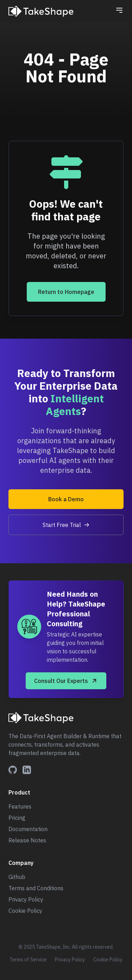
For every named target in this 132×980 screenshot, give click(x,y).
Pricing (17, 818)
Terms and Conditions (36, 888)
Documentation (28, 829)
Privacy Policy (26, 899)
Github (17, 877)
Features (20, 806)
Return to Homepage (66, 292)
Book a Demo (66, 499)
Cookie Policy (25, 911)
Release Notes (27, 840)
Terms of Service (28, 960)
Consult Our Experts (66, 681)
